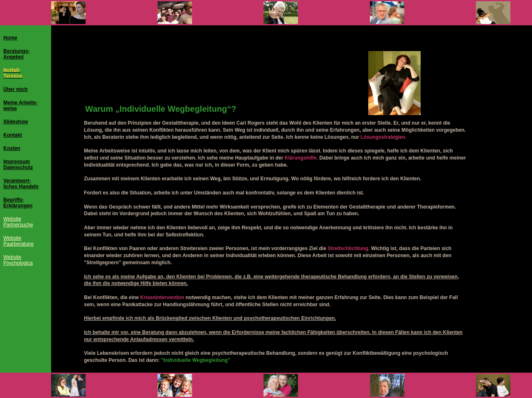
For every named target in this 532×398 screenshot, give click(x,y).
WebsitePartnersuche (18, 222)
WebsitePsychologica (18, 260)
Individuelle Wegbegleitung (174, 109)
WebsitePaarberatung (18, 241)
